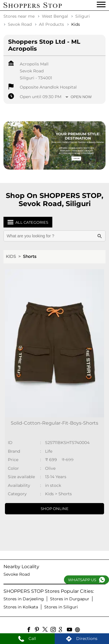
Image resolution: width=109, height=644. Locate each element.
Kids (11, 256)
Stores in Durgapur (70, 599)
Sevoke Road (17, 574)
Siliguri (83, 16)
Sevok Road (20, 24)
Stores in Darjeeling (24, 599)
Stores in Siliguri (61, 607)
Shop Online (55, 509)
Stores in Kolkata (21, 607)
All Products (51, 24)
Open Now (81, 97)
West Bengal (55, 16)
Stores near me (19, 16)
